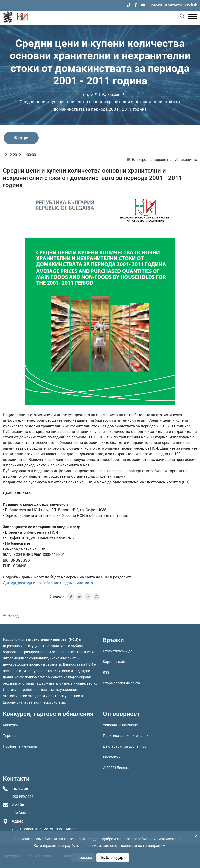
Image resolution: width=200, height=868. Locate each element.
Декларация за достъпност (125, 746)
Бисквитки (112, 757)
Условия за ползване (120, 725)
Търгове (10, 736)
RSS (106, 672)
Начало (86, 94)
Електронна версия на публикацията (162, 160)
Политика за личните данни (126, 736)
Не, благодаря (113, 857)
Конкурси (11, 725)
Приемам (83, 857)
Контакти (174, 5)
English (191, 5)
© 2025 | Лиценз (116, 768)
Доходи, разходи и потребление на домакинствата (48, 583)
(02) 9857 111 (23, 796)
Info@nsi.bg (21, 813)
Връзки (156, 5)
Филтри (21, 138)
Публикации (110, 94)
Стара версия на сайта (122, 683)
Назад (11, 616)
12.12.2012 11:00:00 (19, 155)
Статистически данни (121, 651)
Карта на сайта (115, 662)
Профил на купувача (20, 746)
